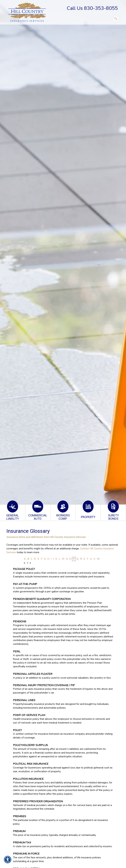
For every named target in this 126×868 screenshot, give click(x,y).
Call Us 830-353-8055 (92, 8)
